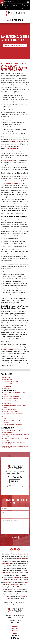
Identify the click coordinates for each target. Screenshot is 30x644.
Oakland (25, 554)
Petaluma (8, 582)
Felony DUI (7, 388)
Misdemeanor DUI (9, 386)
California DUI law (8, 160)
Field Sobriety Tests (10, 390)
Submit (15, 538)
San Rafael (19, 554)
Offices (25, 5)
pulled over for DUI (12, 183)
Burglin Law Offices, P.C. (18, 142)
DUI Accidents (8, 403)
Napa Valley (22, 559)
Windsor (5, 589)
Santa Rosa (6, 563)
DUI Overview (6, 377)
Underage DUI (8, 384)
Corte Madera (6, 573)
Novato (16, 580)
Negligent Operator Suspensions (13, 425)
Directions (15, 481)
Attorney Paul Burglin (12, 149)
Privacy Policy (15, 628)
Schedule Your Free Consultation (15, 45)
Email (15, 5)
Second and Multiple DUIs (11, 382)
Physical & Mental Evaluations (13, 401)
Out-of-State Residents (10, 409)
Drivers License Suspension (12, 396)
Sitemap (15, 633)
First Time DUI (8, 380)
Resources (15, 626)
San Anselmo (14, 585)
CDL (4, 416)
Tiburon (20, 587)
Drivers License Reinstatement (12, 399)
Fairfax (21, 573)
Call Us (5, 5)
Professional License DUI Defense (13, 414)
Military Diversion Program (11, 412)
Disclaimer (15, 631)
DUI (5, 419)
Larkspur (17, 577)
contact (14, 347)
